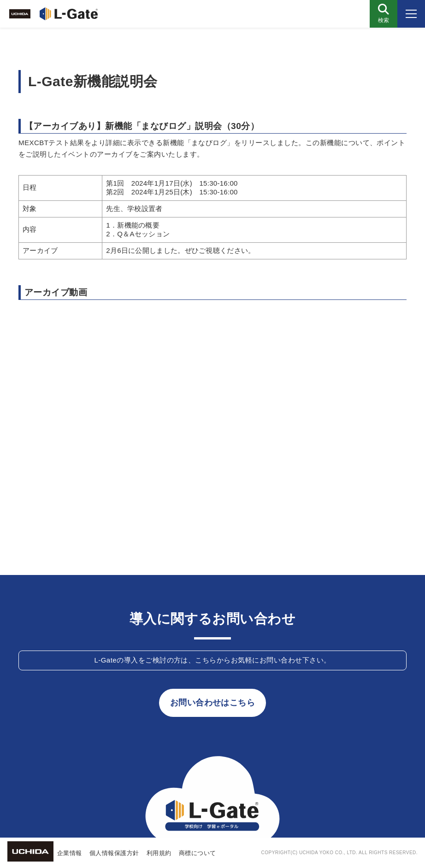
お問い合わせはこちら (213, 703)
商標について (198, 853)
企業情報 (70, 853)
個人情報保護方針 (114, 853)
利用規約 (159, 853)
